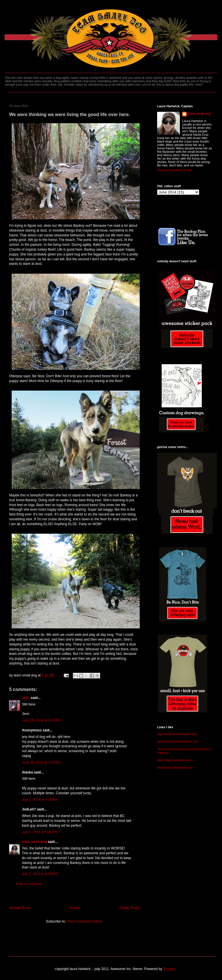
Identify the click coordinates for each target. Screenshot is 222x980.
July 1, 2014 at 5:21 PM (40, 832)
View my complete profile (174, 170)
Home (75, 908)
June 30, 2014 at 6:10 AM (41, 762)
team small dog (34, 842)
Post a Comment (29, 884)
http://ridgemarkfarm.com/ (175, 760)
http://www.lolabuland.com (175, 768)
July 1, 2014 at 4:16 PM (40, 800)
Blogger (169, 969)
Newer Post (20, 908)
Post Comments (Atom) (84, 921)
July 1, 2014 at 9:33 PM (40, 874)
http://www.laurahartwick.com (177, 734)
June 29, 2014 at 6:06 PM (41, 720)
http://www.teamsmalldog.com (178, 741)
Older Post (129, 908)
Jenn (26, 698)
